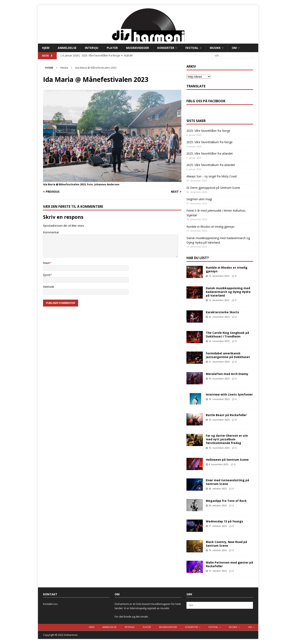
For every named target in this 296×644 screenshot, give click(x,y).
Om (234, 48)
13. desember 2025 (219, 276)
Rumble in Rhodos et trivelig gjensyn (210, 227)
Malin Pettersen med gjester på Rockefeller (229, 564)
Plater (112, 48)
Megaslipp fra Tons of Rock (226, 501)
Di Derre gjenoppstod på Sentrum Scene (213, 188)
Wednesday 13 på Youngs (224, 521)
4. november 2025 (218, 464)
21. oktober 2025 (218, 526)
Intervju (92, 48)
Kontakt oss (50, 604)
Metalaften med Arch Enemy (227, 374)
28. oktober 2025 (218, 488)
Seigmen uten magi (199, 199)
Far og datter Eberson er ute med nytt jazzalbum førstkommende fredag (227, 439)
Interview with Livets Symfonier (229, 394)
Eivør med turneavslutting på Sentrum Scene (227, 482)
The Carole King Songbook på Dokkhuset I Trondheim (227, 335)
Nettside (49, 287)
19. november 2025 (219, 379)
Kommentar (51, 232)
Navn (47, 263)
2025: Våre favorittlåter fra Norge (208, 131)
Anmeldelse (67, 48)
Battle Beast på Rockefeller (226, 415)
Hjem (46, 48)
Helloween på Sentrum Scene (227, 460)
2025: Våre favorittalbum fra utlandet (211, 165)
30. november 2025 (219, 317)
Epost (47, 275)
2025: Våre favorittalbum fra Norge (210, 142)
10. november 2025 (219, 420)
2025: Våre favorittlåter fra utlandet (210, 153)
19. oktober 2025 (218, 550)
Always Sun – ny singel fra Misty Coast (212, 176)
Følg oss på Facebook (206, 101)
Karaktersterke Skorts (222, 312)
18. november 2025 (219, 399)
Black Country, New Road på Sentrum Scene (226, 544)
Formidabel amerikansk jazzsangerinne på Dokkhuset (228, 355)
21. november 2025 (219, 362)
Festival (192, 48)
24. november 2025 (219, 341)
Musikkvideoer (137, 48)
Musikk (215, 48)
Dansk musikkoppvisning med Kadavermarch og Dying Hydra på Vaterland (228, 292)
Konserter (166, 48)
